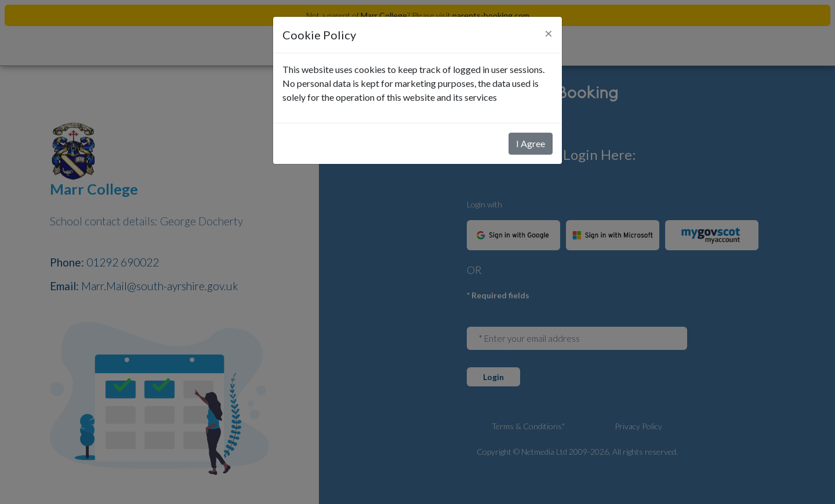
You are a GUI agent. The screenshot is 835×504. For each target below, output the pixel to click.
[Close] (549, 33)
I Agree (531, 143)
